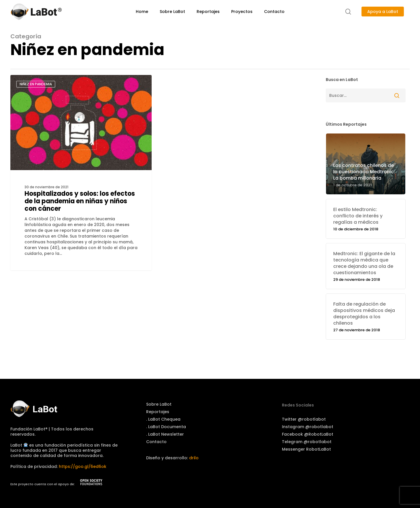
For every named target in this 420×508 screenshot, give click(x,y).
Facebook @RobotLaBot (308, 434)
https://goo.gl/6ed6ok (83, 466)
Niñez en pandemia (36, 84)
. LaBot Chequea (163, 419)
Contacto (156, 442)
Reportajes (158, 412)
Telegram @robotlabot (307, 442)
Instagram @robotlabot (308, 427)
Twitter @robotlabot (304, 419)
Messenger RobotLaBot (306, 449)
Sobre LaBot (159, 404)
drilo (194, 458)
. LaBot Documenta (166, 427)
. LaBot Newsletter (165, 434)
